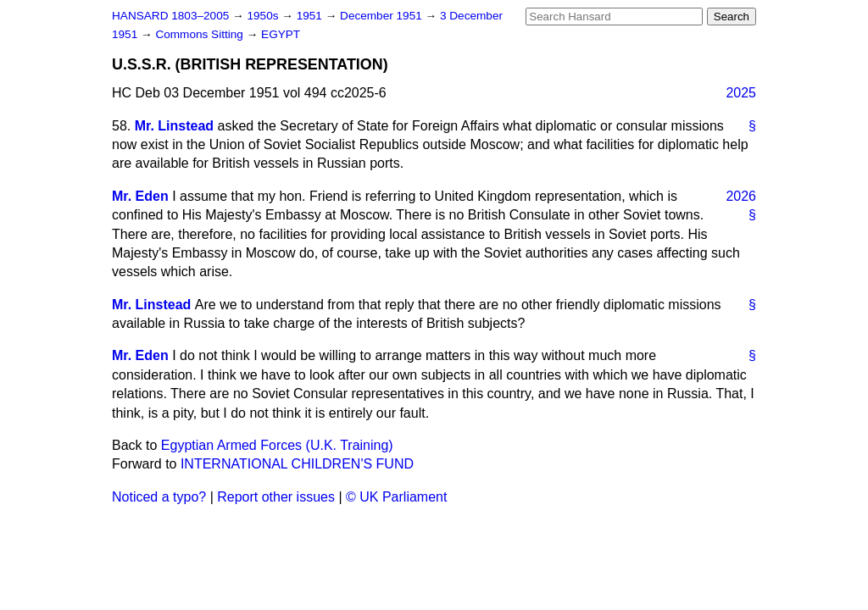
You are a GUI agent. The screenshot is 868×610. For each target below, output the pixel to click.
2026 (741, 196)
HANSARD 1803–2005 (170, 16)
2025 (741, 93)
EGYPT (281, 34)
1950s (264, 16)
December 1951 (383, 16)
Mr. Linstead (174, 126)
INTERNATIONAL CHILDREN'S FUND (297, 464)
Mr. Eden (140, 196)
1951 (311, 16)
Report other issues (276, 497)
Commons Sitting (200, 34)
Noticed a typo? (159, 497)
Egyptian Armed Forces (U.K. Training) (277, 445)
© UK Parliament (396, 497)
